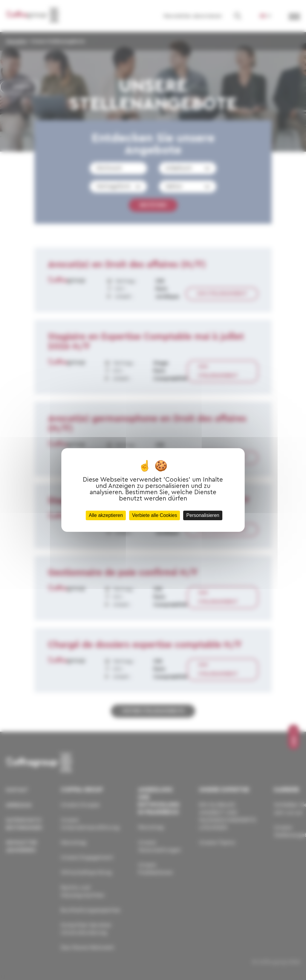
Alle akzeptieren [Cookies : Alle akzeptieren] (106, 515)
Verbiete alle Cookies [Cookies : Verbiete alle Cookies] (154, 515)
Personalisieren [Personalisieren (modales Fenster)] (203, 515)
